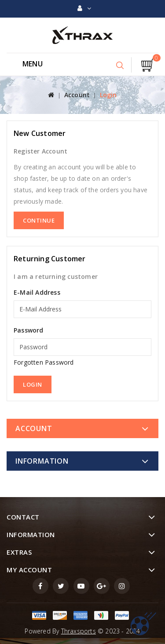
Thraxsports (79, 631)
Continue (39, 220)
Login (108, 95)
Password (29, 330)
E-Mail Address (37, 292)
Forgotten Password (44, 362)
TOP (143, 624)
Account (77, 95)
